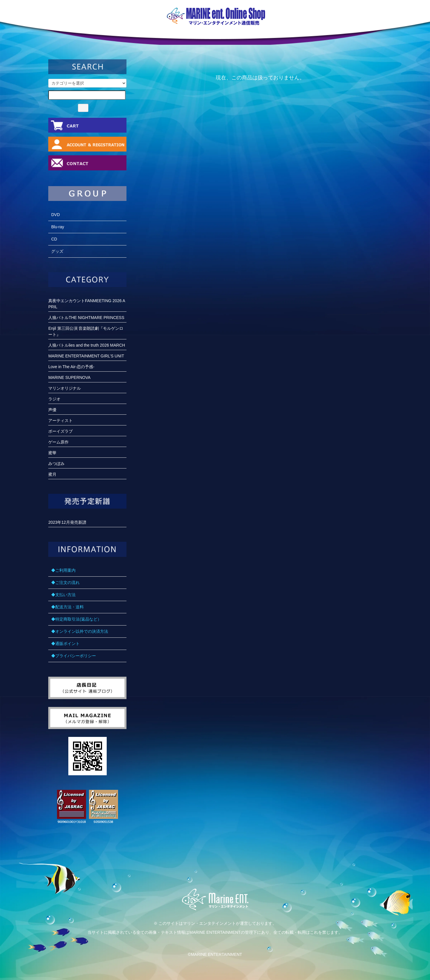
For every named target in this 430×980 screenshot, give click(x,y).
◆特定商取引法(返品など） (76, 619)
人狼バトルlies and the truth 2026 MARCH (87, 345)
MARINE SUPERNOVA (69, 377)
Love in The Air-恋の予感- (71, 367)
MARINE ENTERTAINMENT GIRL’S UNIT (86, 356)
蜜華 (52, 453)
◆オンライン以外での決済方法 (80, 631)
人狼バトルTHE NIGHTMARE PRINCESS (86, 318)
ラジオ (54, 399)
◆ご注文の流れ (65, 582)
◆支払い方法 (63, 595)
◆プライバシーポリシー (74, 656)
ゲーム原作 (58, 442)
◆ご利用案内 (63, 570)
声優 (52, 410)
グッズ (57, 251)
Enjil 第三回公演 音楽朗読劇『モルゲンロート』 (86, 331)
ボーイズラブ (60, 431)
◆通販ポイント (65, 644)
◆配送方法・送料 (67, 607)
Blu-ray (58, 227)
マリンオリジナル (65, 388)
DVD (56, 215)
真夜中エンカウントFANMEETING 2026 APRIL (87, 304)
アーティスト (60, 420)
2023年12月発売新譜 (67, 522)
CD (54, 239)
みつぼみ (56, 464)
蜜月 (52, 474)
